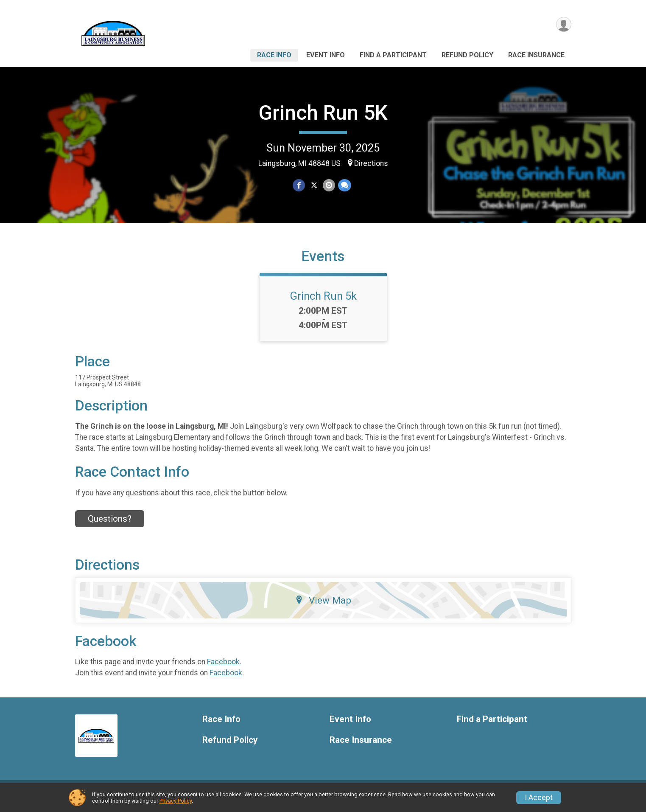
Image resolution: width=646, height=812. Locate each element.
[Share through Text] (344, 185)
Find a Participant (393, 55)
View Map (323, 605)
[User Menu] (564, 25)
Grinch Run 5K (323, 113)
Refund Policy (467, 55)
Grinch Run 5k (323, 301)
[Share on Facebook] (299, 185)
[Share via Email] (329, 185)
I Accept (539, 798)
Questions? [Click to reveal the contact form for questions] (110, 524)
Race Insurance (536, 55)
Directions (371, 163)
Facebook (223, 667)
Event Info (326, 55)
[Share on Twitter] (314, 185)
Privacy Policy (176, 801)
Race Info (274, 55)
